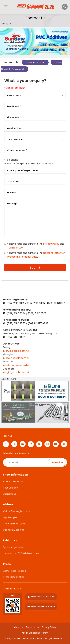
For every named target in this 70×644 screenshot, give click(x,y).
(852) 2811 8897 (16, 337)
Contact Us (10, 494)
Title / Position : (16, 140)
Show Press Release (14, 571)
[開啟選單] (6, 7)
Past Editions (10, 488)
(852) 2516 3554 (16, 313)
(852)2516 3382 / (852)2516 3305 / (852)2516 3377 (36, 303)
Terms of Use (15, 248)
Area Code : (14, 182)
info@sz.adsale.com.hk (16, 365)
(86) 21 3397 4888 (38, 323)
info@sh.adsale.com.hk (16, 358)
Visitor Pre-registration (16, 511)
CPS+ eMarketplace (15, 524)
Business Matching (14, 530)
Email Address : (16, 128)
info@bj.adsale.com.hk (16, 351)
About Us (19, 627)
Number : (13, 193)
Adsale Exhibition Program (35, 633)
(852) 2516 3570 (16, 323)
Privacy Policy (51, 244)
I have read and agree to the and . (36, 246)
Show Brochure (35, 62)
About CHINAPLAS (13, 481)
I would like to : (16, 96)
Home (5, 24)
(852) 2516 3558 (37, 313)
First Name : (14, 117)
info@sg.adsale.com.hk (16, 372)
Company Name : (17, 150)
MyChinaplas (10, 518)
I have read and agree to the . (36, 255)
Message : (13, 204)
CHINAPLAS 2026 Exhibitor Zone (21, 553)
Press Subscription (14, 577)
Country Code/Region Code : (23, 170)
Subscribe (57, 462)
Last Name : (14, 106)
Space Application (14, 547)
